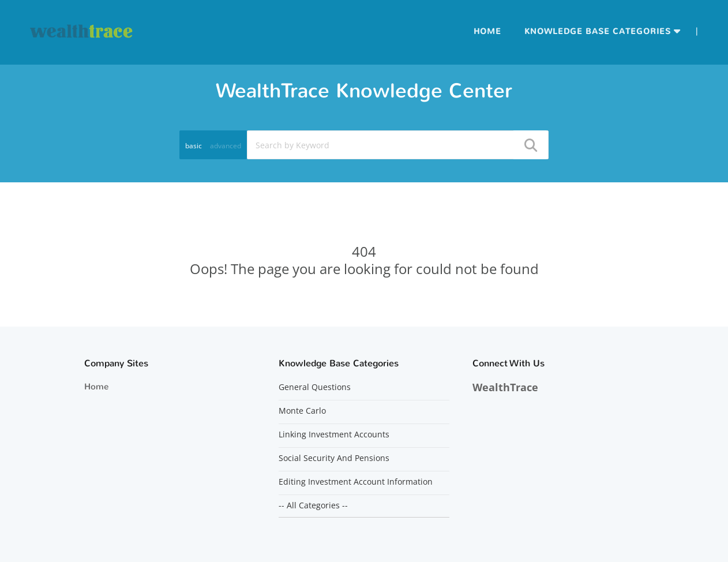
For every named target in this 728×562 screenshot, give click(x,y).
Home (487, 31)
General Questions (315, 387)
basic (194, 146)
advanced (226, 146)
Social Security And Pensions (334, 458)
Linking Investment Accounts (334, 434)
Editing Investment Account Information (356, 482)
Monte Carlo (302, 411)
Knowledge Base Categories (598, 31)
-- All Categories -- (313, 505)
